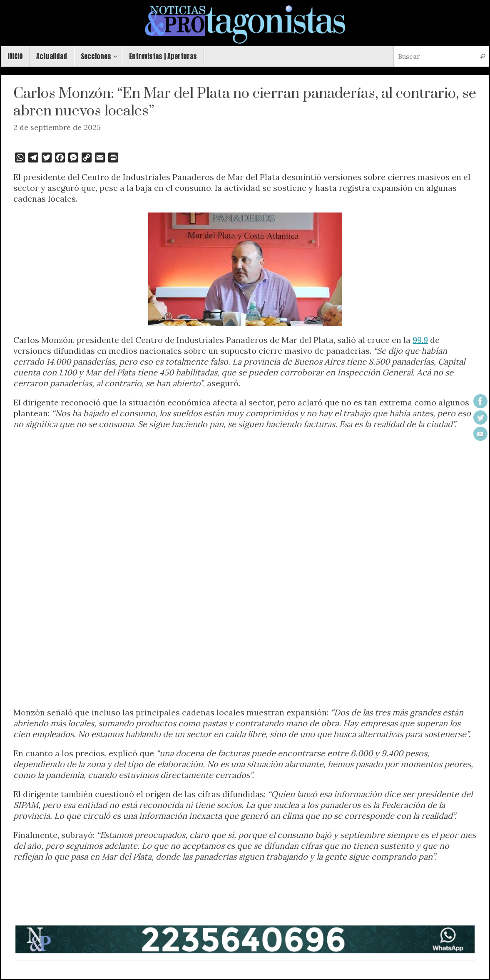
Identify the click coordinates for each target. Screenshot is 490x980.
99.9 (420, 340)
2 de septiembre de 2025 (57, 127)
